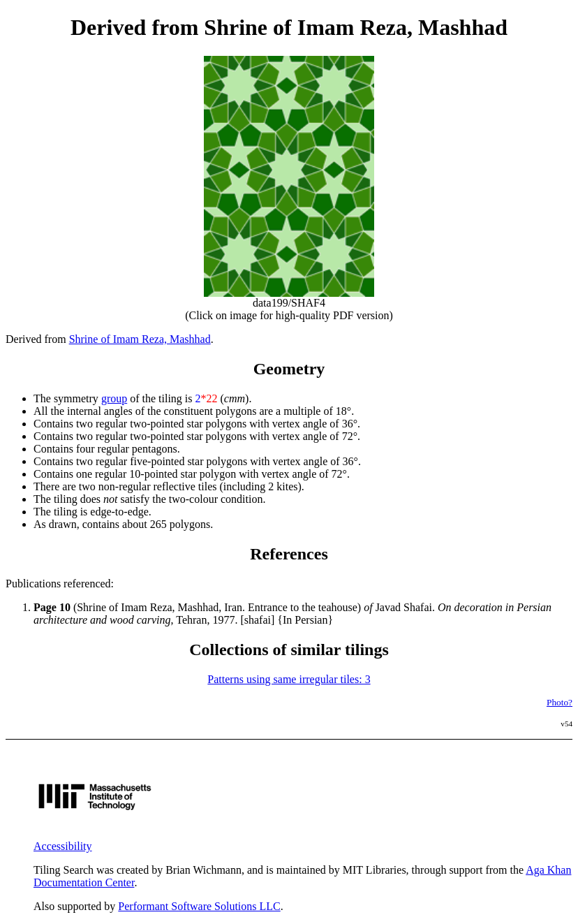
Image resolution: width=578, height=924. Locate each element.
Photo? (560, 702)
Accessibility (63, 846)
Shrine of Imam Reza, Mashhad (140, 339)
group (114, 398)
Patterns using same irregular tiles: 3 (289, 679)
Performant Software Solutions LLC (199, 906)
